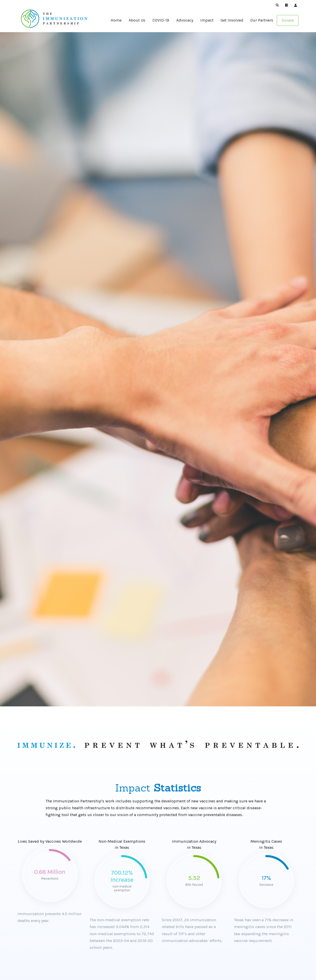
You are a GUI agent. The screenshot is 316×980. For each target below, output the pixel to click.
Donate (288, 20)
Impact (207, 20)
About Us (137, 20)
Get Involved (232, 20)
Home (116, 20)
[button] (277, 5)
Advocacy (185, 20)
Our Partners (262, 20)
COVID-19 (161, 20)
